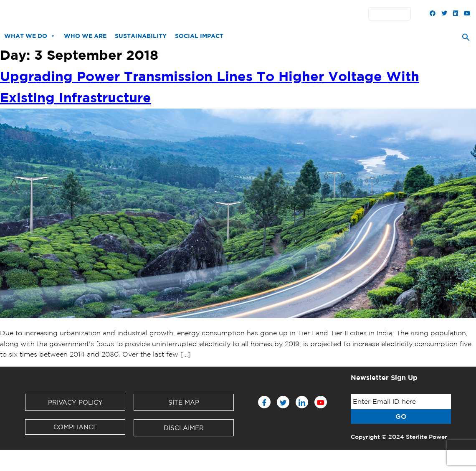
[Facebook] (264, 402)
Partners (237, 14)
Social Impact (199, 36)
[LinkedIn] (302, 402)
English (392, 14)
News (135, 14)
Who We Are (85, 36)
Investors (204, 14)
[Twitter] (283, 402)
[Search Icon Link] (466, 39)
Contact (268, 14)
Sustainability (141, 36)
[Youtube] (321, 402)
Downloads (167, 14)
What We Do (30, 36)
